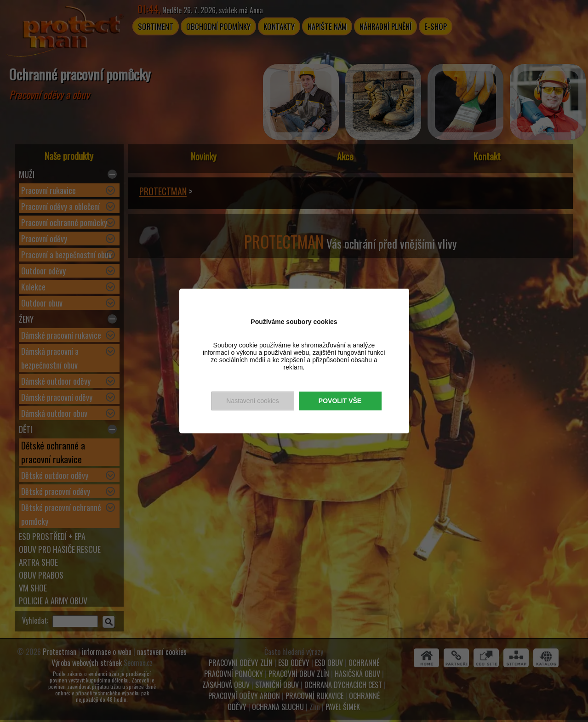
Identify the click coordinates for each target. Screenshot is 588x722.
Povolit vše (340, 401)
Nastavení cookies (252, 401)
